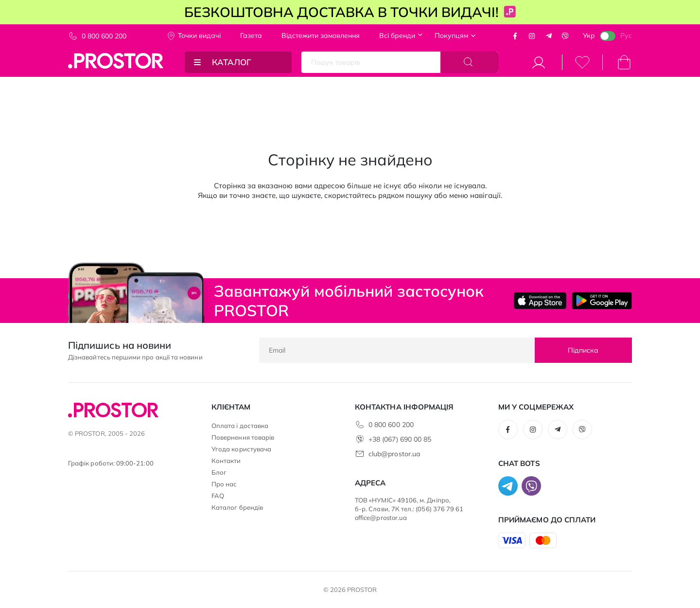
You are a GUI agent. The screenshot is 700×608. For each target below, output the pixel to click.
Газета (251, 36)
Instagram (532, 36)
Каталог (232, 62)
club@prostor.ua (394, 454)
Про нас (224, 484)
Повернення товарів (243, 437)
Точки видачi (199, 36)
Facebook (515, 36)
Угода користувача (241, 449)
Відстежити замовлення (321, 36)
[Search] (470, 62)
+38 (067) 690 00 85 (400, 439)
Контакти (226, 461)
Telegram (549, 36)
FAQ (218, 496)
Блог (219, 472)
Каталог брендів (237, 507)
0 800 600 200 (104, 36)
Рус (626, 36)
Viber (565, 36)
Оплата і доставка (240, 426)
